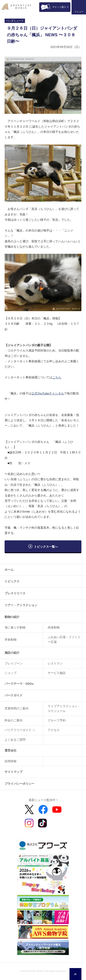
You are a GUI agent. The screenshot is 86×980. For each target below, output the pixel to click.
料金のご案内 (14, 720)
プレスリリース (15, 593)
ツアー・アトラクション (21, 605)
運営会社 (11, 750)
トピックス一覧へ (46, 547)
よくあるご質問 (15, 740)
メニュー (79, 12)
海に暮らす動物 (15, 627)
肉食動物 (54, 627)
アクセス (54, 730)
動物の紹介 (12, 617)
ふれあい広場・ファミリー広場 (64, 639)
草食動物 (11, 640)
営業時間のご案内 (17, 708)
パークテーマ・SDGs (19, 684)
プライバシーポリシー (19, 784)
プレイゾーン (14, 663)
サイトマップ (14, 772)
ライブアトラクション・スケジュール (64, 709)
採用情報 (11, 761)
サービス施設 (57, 673)
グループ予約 (57, 720)
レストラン (55, 663)
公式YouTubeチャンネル (48, 393)
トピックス (12, 581)
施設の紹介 (12, 653)
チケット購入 (59, 7)
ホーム (9, 570)
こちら (57, 377)
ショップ (11, 673)
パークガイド (14, 695)
